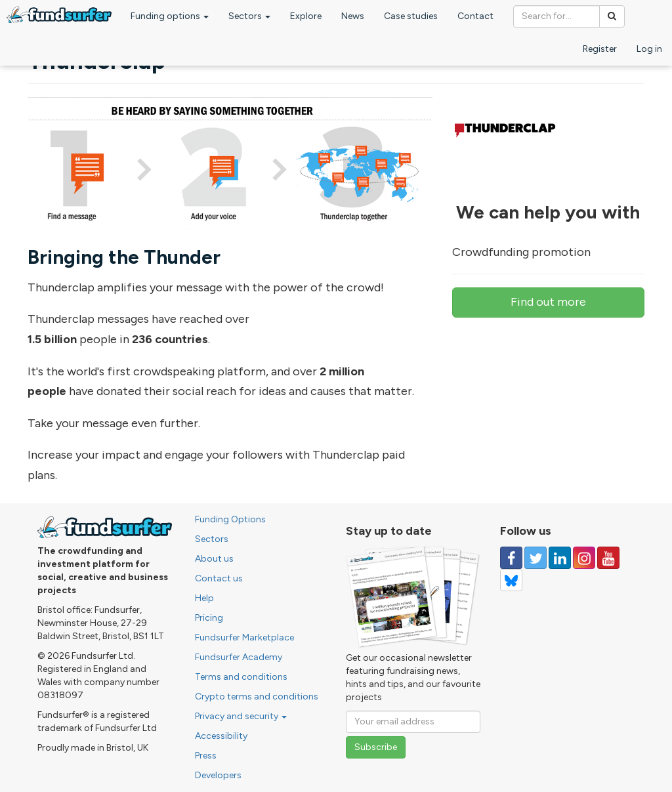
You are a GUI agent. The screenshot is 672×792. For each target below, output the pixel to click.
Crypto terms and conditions (257, 697)
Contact (475, 16)
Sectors (249, 16)
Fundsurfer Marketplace (244, 637)
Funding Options (230, 519)
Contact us (219, 578)
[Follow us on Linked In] (560, 558)
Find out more (548, 302)
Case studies (411, 16)
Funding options (170, 16)
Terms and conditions (241, 677)
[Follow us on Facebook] (511, 558)
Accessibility (221, 736)
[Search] (612, 16)
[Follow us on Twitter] (535, 558)
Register (600, 49)
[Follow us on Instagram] (584, 558)
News (353, 16)
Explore (306, 16)
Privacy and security (241, 716)
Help (204, 598)
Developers (218, 775)
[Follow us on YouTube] (608, 558)
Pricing (209, 618)
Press (206, 756)
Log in (649, 49)
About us (214, 559)
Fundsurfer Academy (239, 657)
